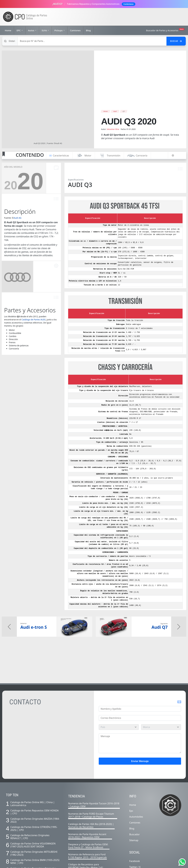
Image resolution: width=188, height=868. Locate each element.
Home (8, 30)
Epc (131, 773)
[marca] (161, 689)
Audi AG (17, 180)
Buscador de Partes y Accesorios (165, 30)
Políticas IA (112, 863)
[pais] (119, 689)
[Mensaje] (140, 705)
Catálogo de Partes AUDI (33, 281)
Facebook (135, 823)
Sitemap (134, 802)
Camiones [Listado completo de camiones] (135, 784)
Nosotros (75, 863)
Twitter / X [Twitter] (135, 829)
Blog (88, 30)
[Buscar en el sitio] (176, 41)
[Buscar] (92, 41)
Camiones (75, 30)
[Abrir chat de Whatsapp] (182, 862)
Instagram (135, 835)
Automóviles (136, 779)
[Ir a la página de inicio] (25, 17)
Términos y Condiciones (93, 863)
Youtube (134, 841)
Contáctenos (129, 4)
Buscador (135, 796)
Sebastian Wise (113, 91)
